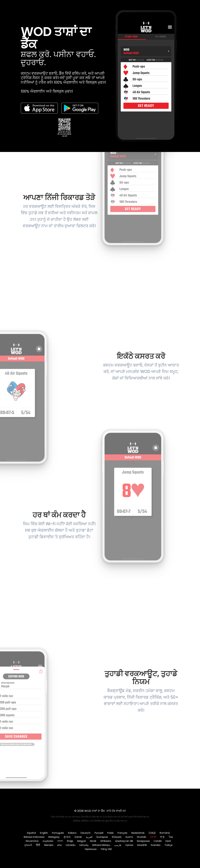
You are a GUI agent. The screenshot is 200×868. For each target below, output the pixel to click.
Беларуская (143, 841)
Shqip (70, 841)
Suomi (129, 837)
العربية (89, 837)
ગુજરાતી (28, 845)
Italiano (72, 833)
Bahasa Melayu (101, 845)
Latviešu (71, 845)
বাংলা (60, 841)
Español (31, 833)
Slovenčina (32, 841)
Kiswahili (142, 845)
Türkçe (168, 845)
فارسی (118, 845)
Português (58, 833)
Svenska (156, 845)
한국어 (67, 837)
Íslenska (49, 845)
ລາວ (60, 845)
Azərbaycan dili (124, 841)
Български (102, 837)
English (44, 833)
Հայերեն (48, 841)
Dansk (78, 837)
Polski (110, 833)
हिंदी (38, 845)
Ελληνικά (117, 837)
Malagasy (54, 837)
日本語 (152, 833)
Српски (129, 845)
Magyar (82, 841)
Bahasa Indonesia (34, 837)
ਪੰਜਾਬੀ (153, 837)
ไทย (171, 837)
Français (122, 833)
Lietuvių (84, 845)
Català (158, 841)
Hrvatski (141, 837)
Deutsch (86, 833)
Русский (99, 833)
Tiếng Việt (106, 849)
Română (165, 833)
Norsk (93, 841)
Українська (91, 849)
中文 (162, 837)
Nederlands (138, 833)
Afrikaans (106, 841)
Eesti (168, 841)
